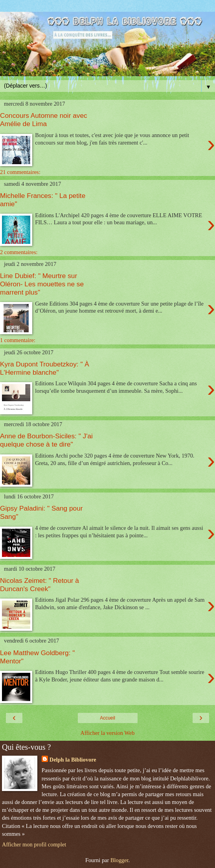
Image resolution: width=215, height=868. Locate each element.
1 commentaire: (18, 340)
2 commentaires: (19, 252)
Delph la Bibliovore (73, 760)
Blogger (119, 860)
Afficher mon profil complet (34, 844)
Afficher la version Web (108, 733)
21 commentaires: (20, 172)
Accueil (107, 718)
